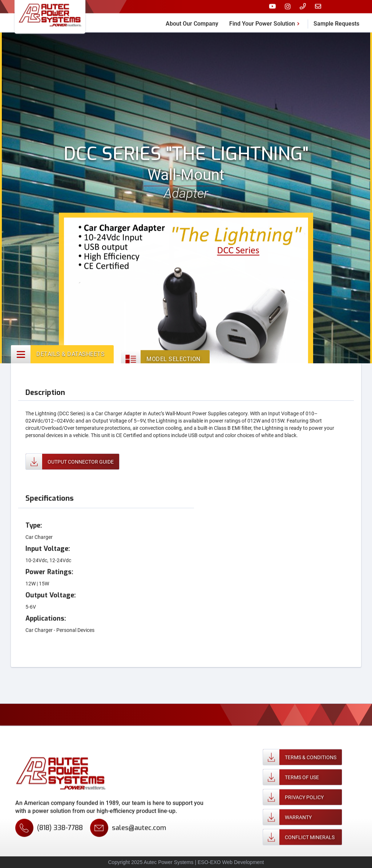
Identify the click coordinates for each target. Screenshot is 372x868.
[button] (266, 19)
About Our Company (192, 20)
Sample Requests (336, 20)
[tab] (62, 356)
